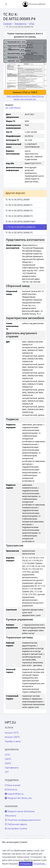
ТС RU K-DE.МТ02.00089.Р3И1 (20, 222)
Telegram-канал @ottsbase (20, 811)
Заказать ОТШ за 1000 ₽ (25, 92)
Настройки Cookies (16, 829)
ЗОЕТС (8, 763)
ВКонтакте (11, 816)
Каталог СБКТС (12, 737)
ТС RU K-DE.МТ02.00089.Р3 (19, 216)
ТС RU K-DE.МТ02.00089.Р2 (19, 211)
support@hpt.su (14, 794)
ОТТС (7, 755)
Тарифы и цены (13, 741)
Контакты (11, 789)
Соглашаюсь (26, 864)
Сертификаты (12, 768)
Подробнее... (40, 864)
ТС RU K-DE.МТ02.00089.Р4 (20, 227)
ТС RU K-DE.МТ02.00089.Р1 (19, 205)
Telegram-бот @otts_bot (18, 798)
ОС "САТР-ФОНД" (13, 108)
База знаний (13, 785)
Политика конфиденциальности (23, 820)
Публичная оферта (16, 824)
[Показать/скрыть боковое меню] (6, 4)
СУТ (7, 772)
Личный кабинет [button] (34, 4)
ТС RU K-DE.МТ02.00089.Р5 (19, 233)
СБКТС (8, 759)
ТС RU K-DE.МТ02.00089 (17, 200)
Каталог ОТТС (12, 733)
